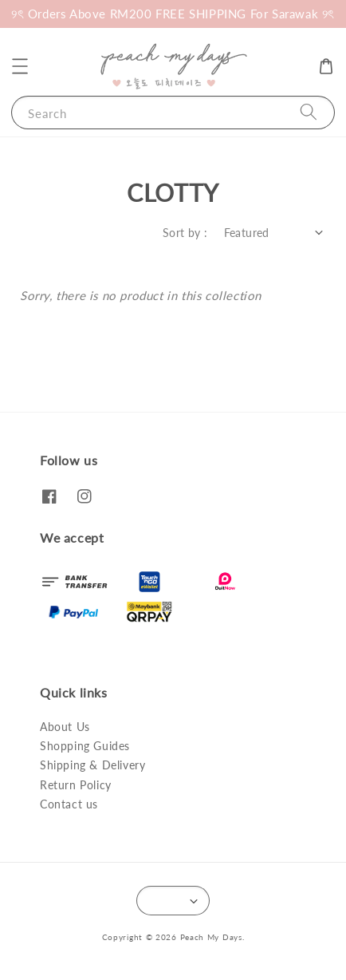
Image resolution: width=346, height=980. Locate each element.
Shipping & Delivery (92, 765)
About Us (65, 727)
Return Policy (76, 785)
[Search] (309, 112)
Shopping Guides (85, 746)
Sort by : (185, 233)
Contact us (69, 804)
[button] (20, 66)
